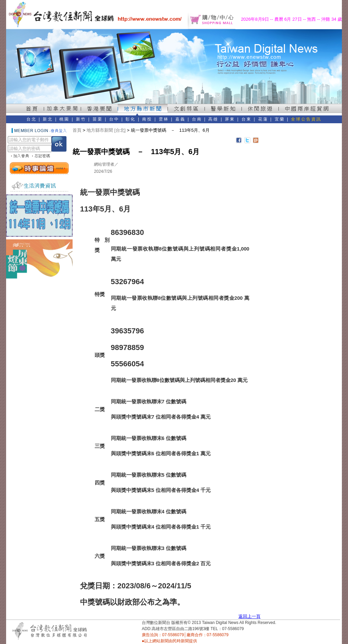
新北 (48, 119)
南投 (147, 119)
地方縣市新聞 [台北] (106, 130)
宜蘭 (280, 119)
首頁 (77, 130)
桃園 (64, 119)
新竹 (81, 119)
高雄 (213, 119)
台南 (197, 119)
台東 (247, 119)
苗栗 (98, 119)
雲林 (164, 119)
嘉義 (180, 119)
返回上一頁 (249, 616)
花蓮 (263, 119)
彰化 (131, 119)
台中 (114, 119)
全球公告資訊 (306, 119)
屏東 (230, 119)
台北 (32, 119)
